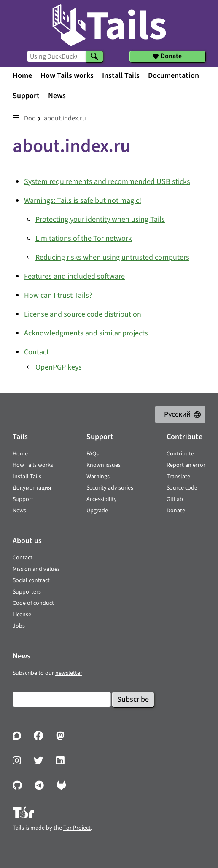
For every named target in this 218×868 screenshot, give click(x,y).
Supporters (27, 592)
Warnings (98, 477)
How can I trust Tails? (58, 295)
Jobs (19, 626)
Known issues (104, 465)
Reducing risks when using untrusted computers (112, 257)
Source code (182, 488)
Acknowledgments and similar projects (86, 333)
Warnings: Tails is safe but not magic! (83, 201)
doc (30, 118)
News (57, 96)
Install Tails (121, 76)
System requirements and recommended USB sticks (107, 182)
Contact (36, 352)
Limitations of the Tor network (84, 238)
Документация (32, 488)
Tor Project (77, 828)
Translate (178, 477)
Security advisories (110, 488)
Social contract (31, 580)
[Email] (62, 699)
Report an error (186, 465)
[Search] (94, 56)
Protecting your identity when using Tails (100, 220)
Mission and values (36, 569)
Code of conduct (33, 603)
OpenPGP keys (59, 367)
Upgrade (97, 511)
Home (22, 76)
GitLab (175, 499)
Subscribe (133, 699)
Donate (176, 511)
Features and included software (74, 276)
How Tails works (67, 76)
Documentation (174, 76)
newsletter (69, 673)
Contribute (180, 454)
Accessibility (102, 499)
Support (26, 96)
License (22, 615)
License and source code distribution (83, 314)
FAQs (93, 454)
